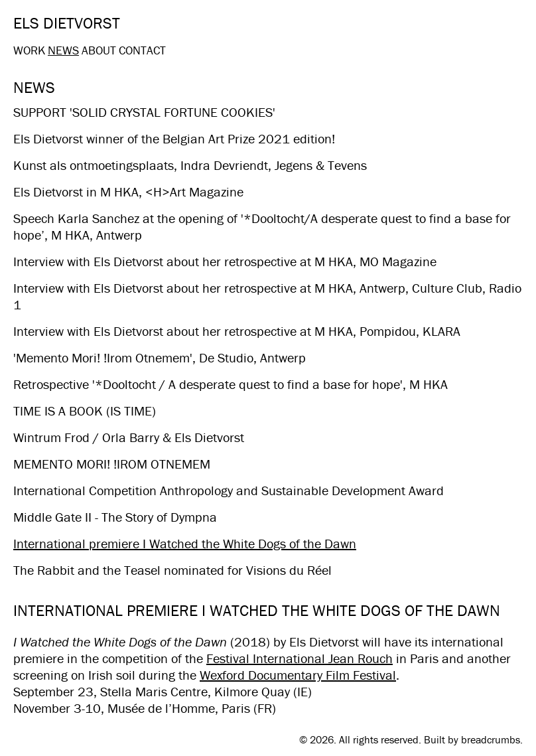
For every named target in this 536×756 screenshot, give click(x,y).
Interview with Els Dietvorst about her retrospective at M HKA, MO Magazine (225, 261)
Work (29, 50)
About (99, 50)
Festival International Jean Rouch (300, 658)
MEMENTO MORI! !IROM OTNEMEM (112, 464)
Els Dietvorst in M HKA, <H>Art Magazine (128, 191)
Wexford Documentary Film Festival (298, 675)
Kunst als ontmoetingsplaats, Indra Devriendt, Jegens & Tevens (190, 165)
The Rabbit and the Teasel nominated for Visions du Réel (172, 570)
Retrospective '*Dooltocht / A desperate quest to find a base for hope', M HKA (231, 384)
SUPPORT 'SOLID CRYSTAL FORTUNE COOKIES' (144, 112)
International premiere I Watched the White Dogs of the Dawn (185, 543)
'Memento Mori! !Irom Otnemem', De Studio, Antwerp (160, 357)
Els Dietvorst (67, 23)
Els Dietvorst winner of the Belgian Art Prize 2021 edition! (174, 138)
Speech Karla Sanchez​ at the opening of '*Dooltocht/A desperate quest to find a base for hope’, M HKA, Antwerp (262, 226)
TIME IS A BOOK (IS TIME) (85, 411)
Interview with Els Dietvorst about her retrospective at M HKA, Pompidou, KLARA (237, 331)
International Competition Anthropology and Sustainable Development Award (229, 490)
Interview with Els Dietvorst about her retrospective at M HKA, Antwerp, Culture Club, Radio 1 (267, 296)
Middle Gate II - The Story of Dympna (115, 517)
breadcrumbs (491, 739)
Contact (142, 50)
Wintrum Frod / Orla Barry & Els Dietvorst (129, 437)
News (63, 50)
